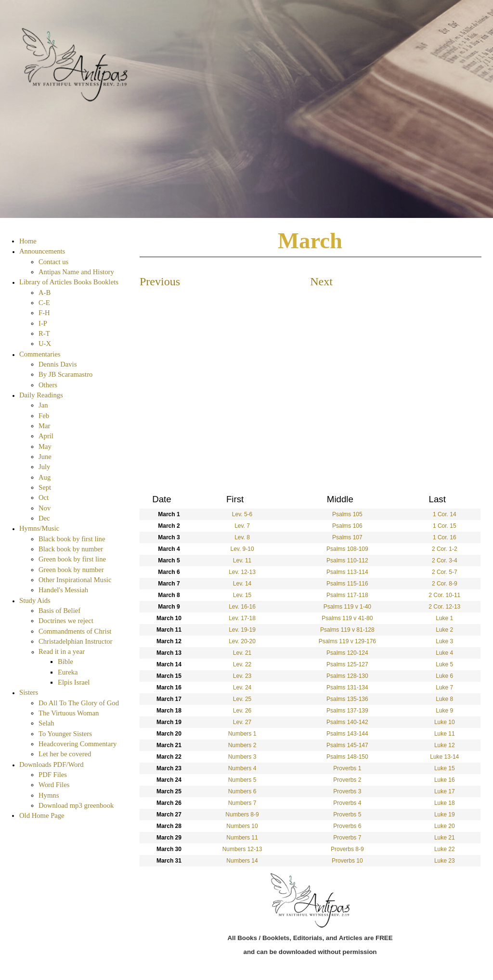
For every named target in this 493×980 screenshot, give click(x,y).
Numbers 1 (242, 734)
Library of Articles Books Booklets (69, 282)
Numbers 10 (242, 826)
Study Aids (35, 600)
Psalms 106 (347, 526)
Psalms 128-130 (347, 676)
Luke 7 (444, 687)
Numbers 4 (242, 768)
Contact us (53, 262)
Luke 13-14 (444, 757)
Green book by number (71, 570)
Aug (45, 477)
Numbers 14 (242, 861)
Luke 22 (445, 849)
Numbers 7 (242, 803)
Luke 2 (444, 630)
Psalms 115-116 (347, 584)
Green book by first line (72, 559)
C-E (44, 303)
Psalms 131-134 (347, 687)
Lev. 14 (242, 584)
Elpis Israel (74, 682)
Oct (44, 497)
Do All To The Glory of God (79, 703)
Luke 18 (445, 803)
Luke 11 (445, 734)
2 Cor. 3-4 (445, 560)
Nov (45, 508)
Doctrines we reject (66, 621)
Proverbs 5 (347, 815)
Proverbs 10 (347, 861)
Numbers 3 (242, 757)
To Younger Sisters (65, 734)
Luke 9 (444, 711)
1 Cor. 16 (445, 537)
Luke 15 (445, 768)
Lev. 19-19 (242, 630)
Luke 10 (445, 722)
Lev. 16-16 (242, 607)
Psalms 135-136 (347, 699)
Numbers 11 (242, 838)
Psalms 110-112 (347, 560)
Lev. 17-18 (242, 618)
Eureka (68, 672)
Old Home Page (42, 815)
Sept (45, 487)
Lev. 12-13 (242, 572)
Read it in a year (62, 651)
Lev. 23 (242, 676)
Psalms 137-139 (347, 711)
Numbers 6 (242, 791)
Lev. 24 (242, 687)
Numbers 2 (242, 745)
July (44, 467)
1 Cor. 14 (445, 514)
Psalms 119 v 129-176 (347, 641)
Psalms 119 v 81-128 (347, 630)
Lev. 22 (242, 664)
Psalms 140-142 (347, 722)
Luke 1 (444, 618)
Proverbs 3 (347, 791)
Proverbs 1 (347, 768)
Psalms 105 (347, 514)
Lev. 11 (242, 560)
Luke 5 (444, 664)
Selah (46, 723)
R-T (44, 333)
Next (321, 281)
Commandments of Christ (75, 631)
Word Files (54, 785)
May (45, 446)
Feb (44, 416)
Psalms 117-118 (347, 595)
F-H (44, 313)
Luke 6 (444, 676)
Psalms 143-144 (347, 734)
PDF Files (53, 775)
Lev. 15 (242, 595)
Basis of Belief (59, 611)
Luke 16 (445, 780)
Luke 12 (445, 745)
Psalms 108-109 (347, 549)
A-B (45, 293)
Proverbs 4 (347, 803)
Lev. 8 (242, 537)
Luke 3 (444, 641)
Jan (43, 405)
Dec (44, 518)
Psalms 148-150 (347, 757)
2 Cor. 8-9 (445, 584)
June (45, 457)
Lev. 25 (242, 699)
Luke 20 (445, 826)
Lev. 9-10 (242, 549)
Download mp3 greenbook (76, 805)
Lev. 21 (242, 653)
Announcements (42, 251)
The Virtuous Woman (69, 713)
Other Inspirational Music (75, 580)
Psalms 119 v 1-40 (347, 607)
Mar (44, 426)
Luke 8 (444, 699)
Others (48, 385)
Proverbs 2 (347, 780)
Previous (160, 281)
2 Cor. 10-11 (444, 595)
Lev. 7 (242, 526)
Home (28, 241)
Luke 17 (445, 791)
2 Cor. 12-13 (444, 607)
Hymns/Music (39, 528)
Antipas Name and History (76, 272)
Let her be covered (65, 754)
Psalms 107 (347, 537)
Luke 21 (445, 838)
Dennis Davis (58, 364)
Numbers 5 (242, 780)
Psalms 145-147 (347, 745)
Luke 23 (445, 861)
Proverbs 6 (347, 826)
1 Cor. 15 (445, 526)
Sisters (29, 692)
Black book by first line (72, 539)
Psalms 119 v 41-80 (347, 618)
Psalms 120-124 (347, 653)
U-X (45, 344)
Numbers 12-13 (242, 849)
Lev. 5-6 (242, 514)
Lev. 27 (242, 722)
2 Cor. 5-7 (445, 572)
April (46, 436)
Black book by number (71, 549)
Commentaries (40, 354)
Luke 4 (444, 653)
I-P (43, 323)
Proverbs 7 (347, 838)
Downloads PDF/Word (52, 764)
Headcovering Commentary (78, 744)
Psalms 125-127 (347, 664)
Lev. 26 (242, 711)
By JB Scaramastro (65, 374)
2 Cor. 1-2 (445, 549)
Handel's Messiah (63, 590)
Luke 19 (445, 815)
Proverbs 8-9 (347, 849)
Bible (65, 662)
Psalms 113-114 (347, 572)
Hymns (49, 795)
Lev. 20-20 (242, 641)
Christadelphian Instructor (75, 641)
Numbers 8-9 (242, 815)
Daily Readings (41, 395)
